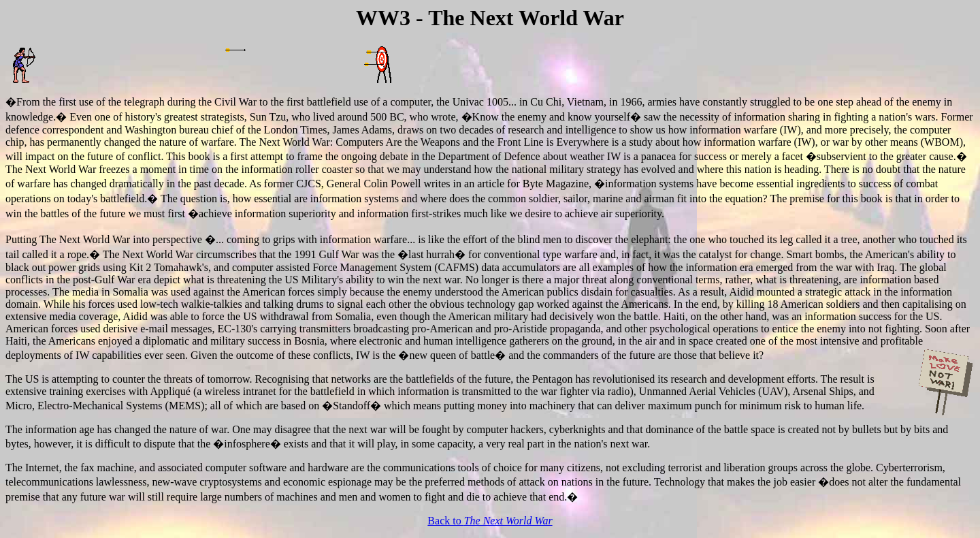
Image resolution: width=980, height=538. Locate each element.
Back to (490, 521)
